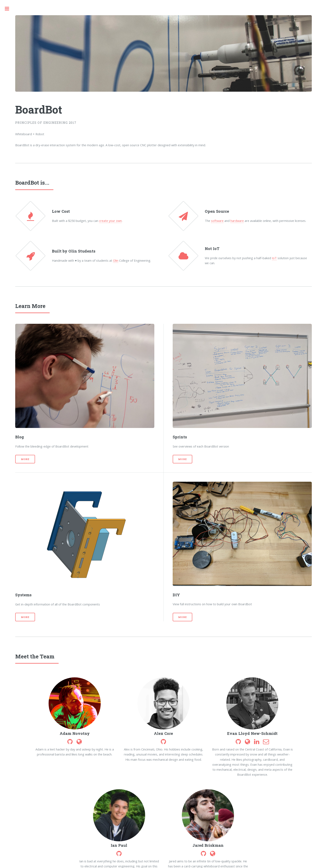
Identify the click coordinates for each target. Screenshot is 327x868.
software (217, 221)
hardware (237, 221)
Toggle (7, 9)
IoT (274, 258)
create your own (110, 221)
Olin (116, 260)
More (25, 459)
